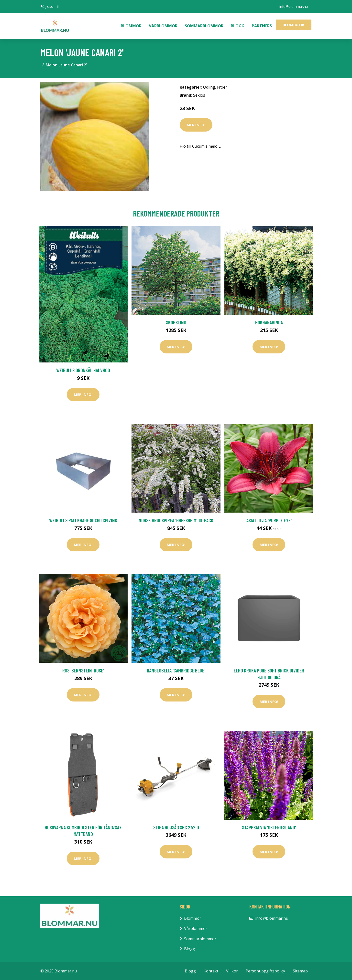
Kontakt (211, 971)
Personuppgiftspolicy (265, 971)
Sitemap (300, 971)
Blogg (238, 26)
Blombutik (294, 25)
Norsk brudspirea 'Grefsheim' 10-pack (176, 520)
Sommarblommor (204, 26)
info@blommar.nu (294, 6)
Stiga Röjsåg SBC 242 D (176, 827)
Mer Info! (196, 125)
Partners (262, 26)
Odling (209, 87)
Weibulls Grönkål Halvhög (83, 370)
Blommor (131, 26)
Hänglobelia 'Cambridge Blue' (176, 670)
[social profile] (58, 7)
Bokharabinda (269, 322)
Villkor (232, 971)
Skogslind (176, 322)
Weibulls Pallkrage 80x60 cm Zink (83, 520)
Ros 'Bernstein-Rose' (83, 670)
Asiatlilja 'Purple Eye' (269, 520)
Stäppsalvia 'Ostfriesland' (269, 827)
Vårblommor (163, 26)
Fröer (222, 87)
